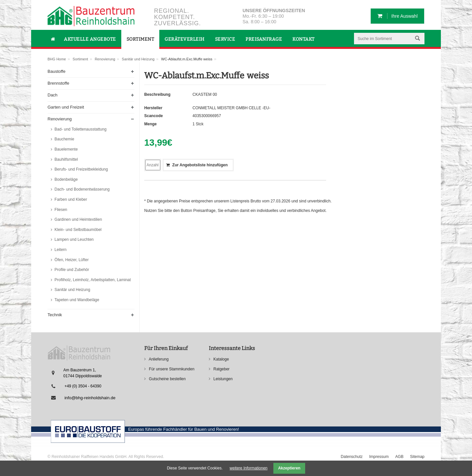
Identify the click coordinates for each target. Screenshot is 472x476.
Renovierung (105, 59)
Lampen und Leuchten (74, 239)
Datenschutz (352, 457)
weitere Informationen (249, 468)
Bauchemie (64, 139)
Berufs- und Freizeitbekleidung (81, 169)
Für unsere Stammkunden (171, 369)
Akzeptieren (289, 468)
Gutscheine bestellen (167, 379)
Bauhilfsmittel (66, 159)
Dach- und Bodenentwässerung (81, 189)
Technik (55, 315)
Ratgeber (221, 369)
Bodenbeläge (66, 179)
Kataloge (221, 359)
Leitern (60, 250)
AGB (399, 457)
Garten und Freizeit (66, 107)
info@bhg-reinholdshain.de (90, 398)
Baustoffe (57, 71)
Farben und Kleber (70, 199)
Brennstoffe (58, 83)
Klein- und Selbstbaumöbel (78, 230)
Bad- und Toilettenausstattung (80, 129)
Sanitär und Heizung (138, 59)
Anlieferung (158, 359)
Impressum (379, 457)
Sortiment (80, 59)
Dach (52, 95)
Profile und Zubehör (71, 270)
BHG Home (57, 59)
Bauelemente (66, 149)
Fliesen (60, 210)
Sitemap (417, 457)
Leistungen (223, 379)
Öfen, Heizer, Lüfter (71, 260)
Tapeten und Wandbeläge (76, 300)
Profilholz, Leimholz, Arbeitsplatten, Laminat (92, 280)
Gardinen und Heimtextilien (78, 219)
